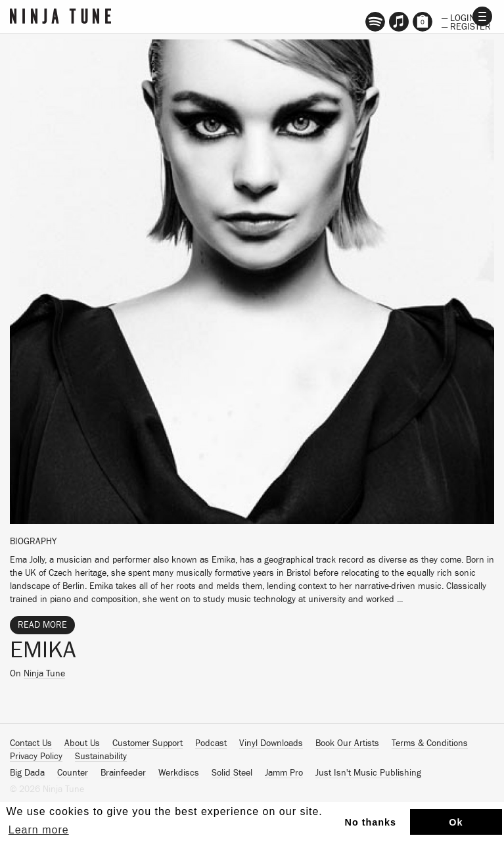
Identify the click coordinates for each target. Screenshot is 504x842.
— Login (458, 17)
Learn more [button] (39, 830)
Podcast (211, 743)
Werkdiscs (179, 773)
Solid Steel (232, 773)
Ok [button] (456, 822)
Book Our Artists (347, 743)
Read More (42, 625)
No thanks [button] (371, 822)
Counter (73, 773)
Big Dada (27, 773)
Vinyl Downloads (271, 743)
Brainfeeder (123, 773)
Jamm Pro (284, 773)
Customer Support (148, 743)
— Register (466, 26)
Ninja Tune (44, 674)
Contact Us (31, 743)
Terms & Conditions (430, 743)
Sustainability (101, 757)
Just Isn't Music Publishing (368, 773)
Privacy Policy (36, 757)
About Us (82, 743)
